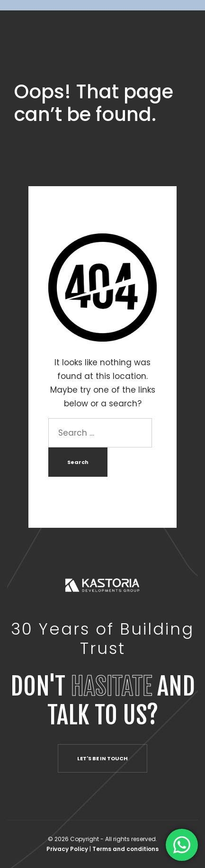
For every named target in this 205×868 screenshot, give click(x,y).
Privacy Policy (68, 849)
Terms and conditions (125, 849)
